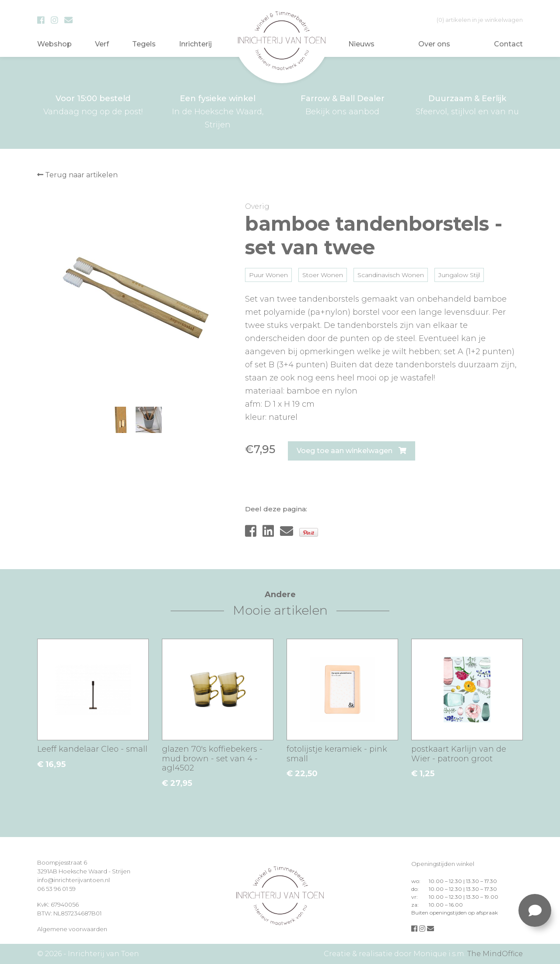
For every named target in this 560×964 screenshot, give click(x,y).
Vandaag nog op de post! (93, 104)
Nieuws (361, 44)
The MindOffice (495, 954)
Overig (257, 206)
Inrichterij (195, 44)
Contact (508, 44)
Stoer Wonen (323, 275)
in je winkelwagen (480, 20)
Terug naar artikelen (77, 175)
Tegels (144, 44)
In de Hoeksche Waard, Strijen (218, 111)
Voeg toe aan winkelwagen (352, 451)
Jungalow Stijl (459, 275)
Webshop (54, 44)
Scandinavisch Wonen (391, 275)
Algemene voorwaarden (72, 929)
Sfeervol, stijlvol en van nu (467, 104)
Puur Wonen (268, 275)
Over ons (434, 44)
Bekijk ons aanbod (342, 104)
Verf (102, 44)
